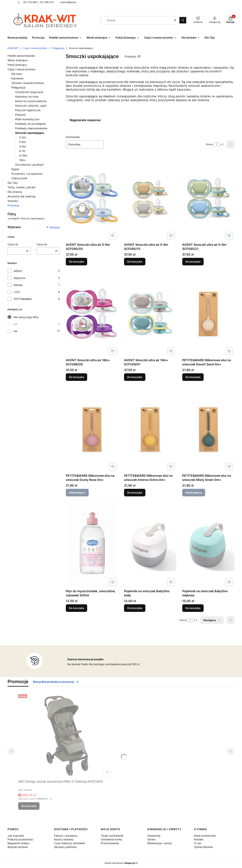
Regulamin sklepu (18, 843)
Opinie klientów (203, 847)
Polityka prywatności (20, 839)
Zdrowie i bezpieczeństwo (28, 83)
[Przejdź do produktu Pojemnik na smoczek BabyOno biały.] (150, 545)
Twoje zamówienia (112, 836)
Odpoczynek (19, 178)
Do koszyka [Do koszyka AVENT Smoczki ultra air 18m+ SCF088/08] (76, 377)
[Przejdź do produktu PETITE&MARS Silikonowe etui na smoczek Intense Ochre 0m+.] (150, 429)
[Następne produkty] (212, 620)
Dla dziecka (15, 192)
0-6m (22, 142)
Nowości (13, 201)
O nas (198, 843)
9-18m (23, 155)
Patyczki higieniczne (28, 110)
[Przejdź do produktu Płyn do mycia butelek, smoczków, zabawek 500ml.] (92, 545)
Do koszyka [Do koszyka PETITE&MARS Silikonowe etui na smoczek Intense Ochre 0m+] (135, 493)
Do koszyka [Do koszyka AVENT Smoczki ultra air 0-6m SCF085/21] (193, 262)
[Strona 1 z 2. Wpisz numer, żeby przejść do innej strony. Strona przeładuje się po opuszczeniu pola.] (216, 144)
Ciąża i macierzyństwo (35, 48)
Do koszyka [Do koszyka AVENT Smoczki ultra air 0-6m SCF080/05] (76, 262)
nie (15, 331)
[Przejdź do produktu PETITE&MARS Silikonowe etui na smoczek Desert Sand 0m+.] (208, 314)
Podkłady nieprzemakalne (31, 128)
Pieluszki (21, 115)
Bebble (18, 285)
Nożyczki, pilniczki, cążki (31, 106)
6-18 (22, 151)
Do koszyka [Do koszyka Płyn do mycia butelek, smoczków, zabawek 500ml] (76, 608)
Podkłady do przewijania (30, 124)
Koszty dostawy (64, 839)
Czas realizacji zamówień (70, 843)
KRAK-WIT (13, 48)
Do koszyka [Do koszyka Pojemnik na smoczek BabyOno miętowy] (193, 608)
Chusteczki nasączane (29, 92)
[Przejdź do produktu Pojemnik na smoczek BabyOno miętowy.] (208, 545)
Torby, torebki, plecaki (21, 187)
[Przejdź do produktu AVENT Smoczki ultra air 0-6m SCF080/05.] (92, 198)
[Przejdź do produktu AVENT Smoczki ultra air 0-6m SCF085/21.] (208, 198)
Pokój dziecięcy (17, 65)
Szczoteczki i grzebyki (29, 165)
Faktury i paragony (66, 836)
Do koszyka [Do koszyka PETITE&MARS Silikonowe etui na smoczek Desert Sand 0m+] (193, 377)
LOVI (17, 292)
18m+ (23, 160)
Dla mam (17, 74)
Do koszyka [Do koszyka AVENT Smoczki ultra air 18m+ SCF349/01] (135, 377)
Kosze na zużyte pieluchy (31, 101)
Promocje (13, 205)
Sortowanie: (73, 137)
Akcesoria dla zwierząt (22, 196)
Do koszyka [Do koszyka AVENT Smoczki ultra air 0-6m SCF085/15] (135, 262)
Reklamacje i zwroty (160, 843)
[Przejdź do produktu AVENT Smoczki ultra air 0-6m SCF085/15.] (150, 198)
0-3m (22, 137)
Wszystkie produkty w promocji (56, 682)
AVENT (18, 271)
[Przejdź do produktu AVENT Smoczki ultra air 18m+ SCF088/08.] (92, 314)
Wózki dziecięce (18, 60)
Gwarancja (154, 836)
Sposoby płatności (66, 847)
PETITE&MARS (23, 299)
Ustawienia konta (111, 839)
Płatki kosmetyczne (27, 119)
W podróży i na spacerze (27, 174)
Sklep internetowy (120, 863)
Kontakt (199, 839)
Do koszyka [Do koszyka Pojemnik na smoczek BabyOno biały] (135, 608)
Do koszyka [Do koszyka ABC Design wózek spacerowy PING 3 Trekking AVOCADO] (29, 806)
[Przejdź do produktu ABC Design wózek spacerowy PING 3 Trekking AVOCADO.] (65, 735)
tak (16, 324)
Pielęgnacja (58, 48)
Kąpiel (15, 169)
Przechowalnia (110, 843)
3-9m (22, 146)
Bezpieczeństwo (18, 847)
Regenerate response (85, 120)
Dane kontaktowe (205, 836)
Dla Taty (13, 183)
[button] (183, 20)
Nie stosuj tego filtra (26, 317)
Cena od (13, 244)
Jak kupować (16, 836)
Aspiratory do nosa (27, 96)
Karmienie (17, 78)
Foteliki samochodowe (21, 56)
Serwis (151, 839)
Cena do (42, 244)
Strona (209, 144)
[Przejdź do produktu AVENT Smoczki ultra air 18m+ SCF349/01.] (150, 314)
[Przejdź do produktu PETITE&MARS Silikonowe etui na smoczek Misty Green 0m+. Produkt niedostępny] (208, 429)
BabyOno (20, 278)
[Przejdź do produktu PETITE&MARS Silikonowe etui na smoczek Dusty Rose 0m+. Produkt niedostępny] (92, 429)
